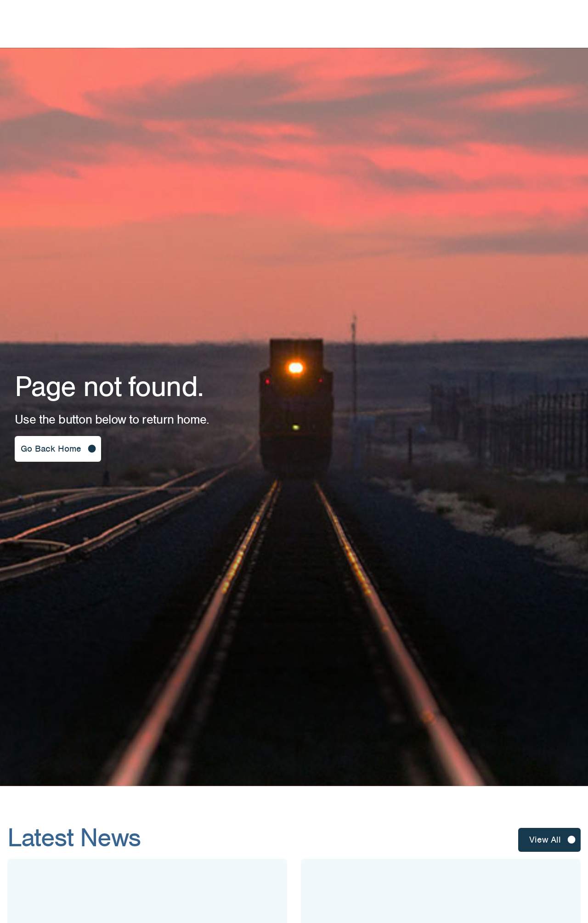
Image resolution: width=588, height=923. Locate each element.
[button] (58, 449)
